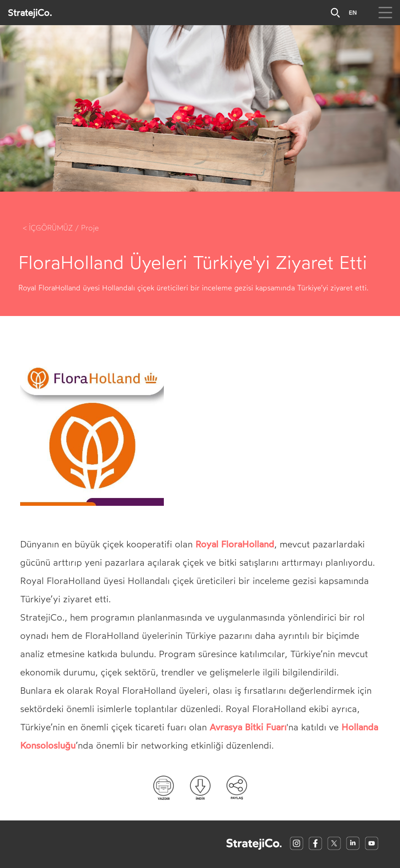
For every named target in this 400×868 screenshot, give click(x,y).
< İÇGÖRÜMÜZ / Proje (61, 228)
